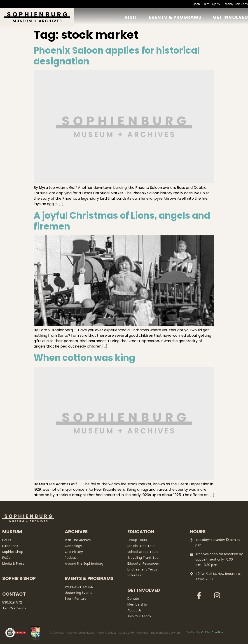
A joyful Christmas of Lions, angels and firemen (122, 221)
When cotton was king (84, 358)
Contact (14, 594)
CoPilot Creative (212, 632)
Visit (131, 17)
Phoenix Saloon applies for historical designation (117, 56)
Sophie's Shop (19, 578)
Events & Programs (175, 17)
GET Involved (230, 17)
